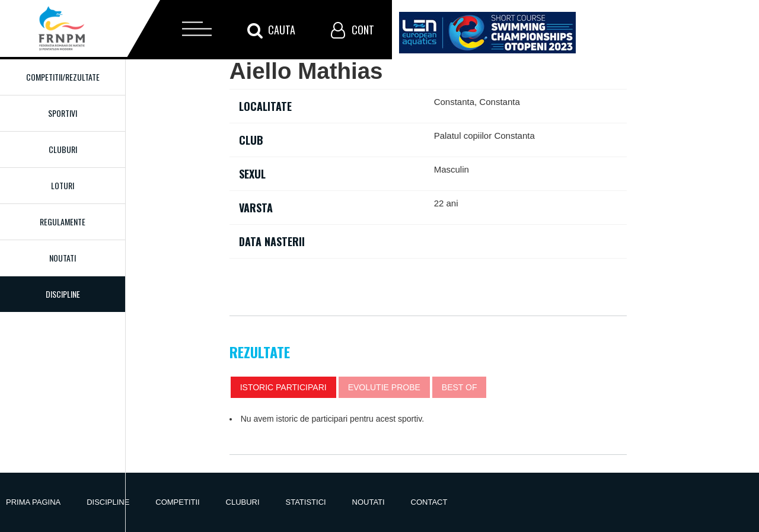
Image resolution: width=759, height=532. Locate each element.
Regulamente (63, 222)
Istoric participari (283, 387)
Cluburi (63, 149)
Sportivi (63, 113)
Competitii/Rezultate (63, 77)
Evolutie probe (384, 387)
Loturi (63, 185)
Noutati (63, 258)
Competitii (177, 502)
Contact (429, 502)
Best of (460, 387)
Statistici (306, 502)
